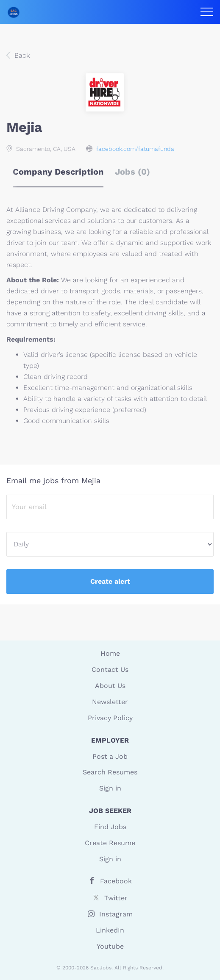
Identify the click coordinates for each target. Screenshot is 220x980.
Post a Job (110, 756)
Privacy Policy (110, 718)
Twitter (116, 898)
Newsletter (110, 702)
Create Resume (110, 843)
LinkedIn (110, 930)
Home (110, 653)
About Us (110, 686)
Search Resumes (110, 772)
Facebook (116, 881)
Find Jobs (110, 827)
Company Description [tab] (58, 172)
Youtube (110, 946)
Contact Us (110, 670)
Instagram (116, 914)
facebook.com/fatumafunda (135, 149)
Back (21, 55)
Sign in (110, 788)
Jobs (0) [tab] (132, 172)
